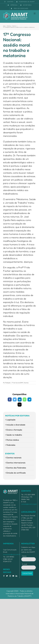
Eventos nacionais (14, 458)
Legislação (11, 420)
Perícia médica (13, 440)
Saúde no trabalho (14, 435)
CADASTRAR (27, 573)
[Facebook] (4, 576)
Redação (8, 383)
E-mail (25, 564)
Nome (24, 556)
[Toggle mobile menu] (35, 13)
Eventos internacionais (16, 463)
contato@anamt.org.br (29, 504)
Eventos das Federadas (16, 468)
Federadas (11, 445)
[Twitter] (7, 576)
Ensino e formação (14, 430)
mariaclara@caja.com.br (12, 554)
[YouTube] (13, 576)
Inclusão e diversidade (16, 425)
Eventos (26, 383)
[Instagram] (10, 576)
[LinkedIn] (16, 576)
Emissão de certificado (16, 473)
